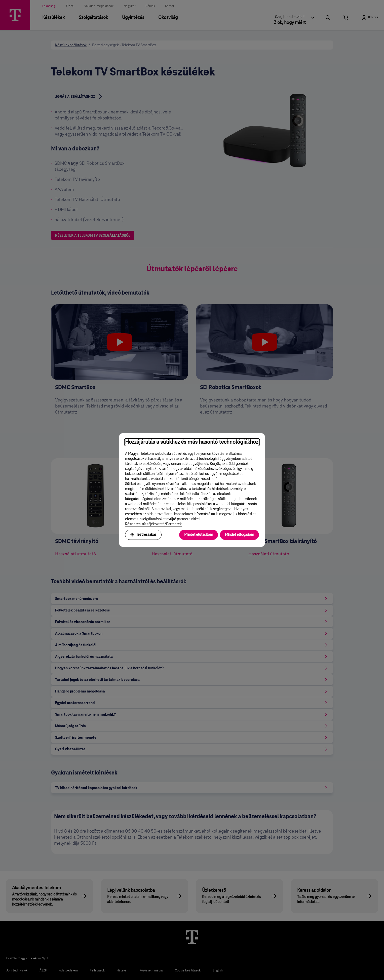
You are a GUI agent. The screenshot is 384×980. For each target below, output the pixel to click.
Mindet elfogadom (239, 535)
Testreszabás (143, 535)
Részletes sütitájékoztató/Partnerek (153, 524)
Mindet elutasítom (199, 535)
